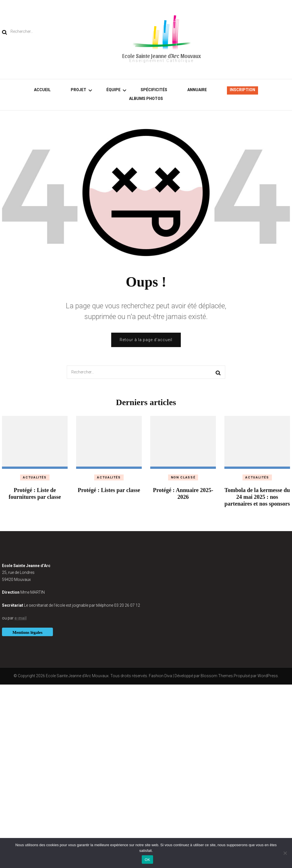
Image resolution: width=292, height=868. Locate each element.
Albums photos (146, 99)
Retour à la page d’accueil (146, 340)
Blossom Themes (217, 676)
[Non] (285, 853)
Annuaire (197, 90)
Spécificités (154, 90)
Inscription (242, 90)
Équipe (113, 90)
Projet (79, 90)
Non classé (183, 477)
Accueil (42, 90)
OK (147, 860)
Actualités (35, 477)
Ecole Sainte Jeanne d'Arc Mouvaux (162, 56)
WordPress (268, 676)
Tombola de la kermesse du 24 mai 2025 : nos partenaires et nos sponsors (257, 497)
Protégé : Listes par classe (109, 490)
